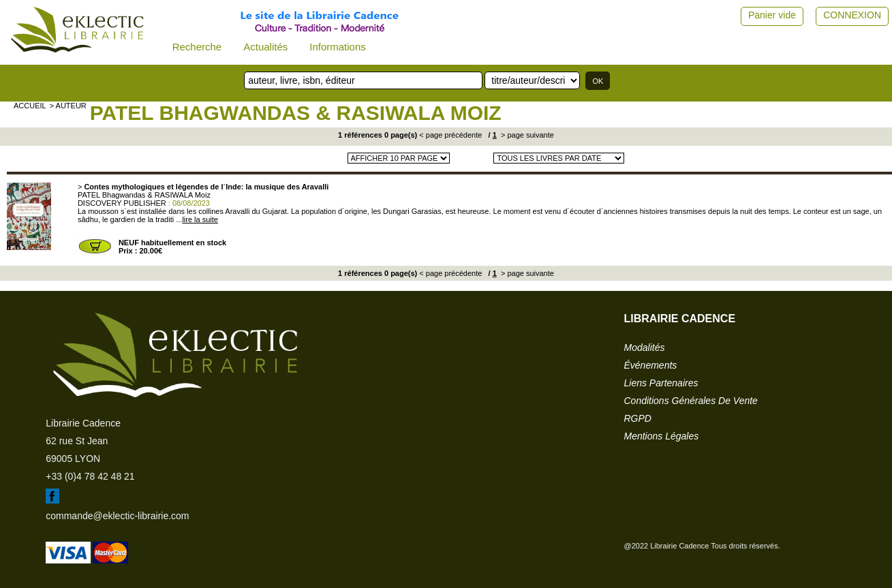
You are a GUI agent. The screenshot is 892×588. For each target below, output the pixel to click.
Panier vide (772, 15)
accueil (30, 106)
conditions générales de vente (691, 401)
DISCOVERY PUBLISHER (122, 203)
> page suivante (526, 135)
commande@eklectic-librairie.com (117, 516)
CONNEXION (852, 15)
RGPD (638, 418)
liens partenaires (661, 383)
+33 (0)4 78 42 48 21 (90, 476)
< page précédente (450, 135)
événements (651, 365)
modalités (645, 347)
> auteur (68, 106)
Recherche (197, 47)
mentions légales (662, 436)
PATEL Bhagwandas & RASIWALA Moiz (296, 113)
